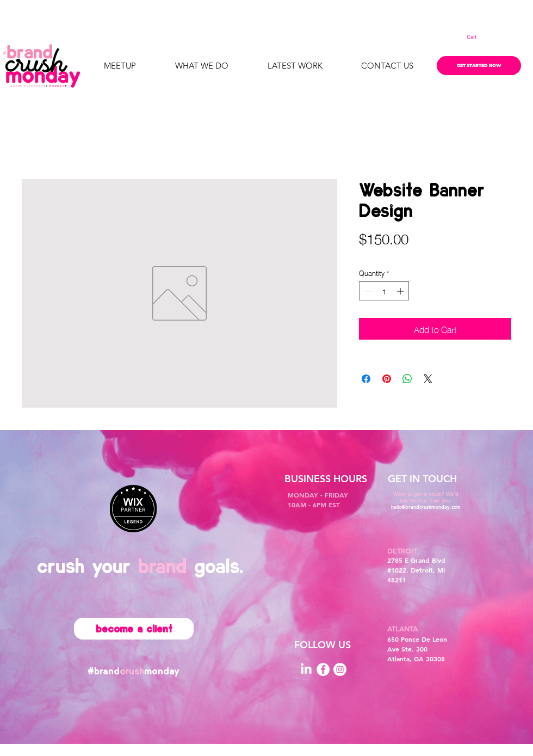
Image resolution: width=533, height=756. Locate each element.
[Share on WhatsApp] (407, 379)
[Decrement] (367, 291)
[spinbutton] (384, 291)
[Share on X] (428, 379)
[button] (479, 37)
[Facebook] (323, 669)
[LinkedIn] (306, 669)
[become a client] (134, 629)
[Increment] (401, 291)
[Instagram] (340, 669)
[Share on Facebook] (366, 379)
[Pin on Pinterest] (387, 379)
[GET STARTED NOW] (479, 66)
